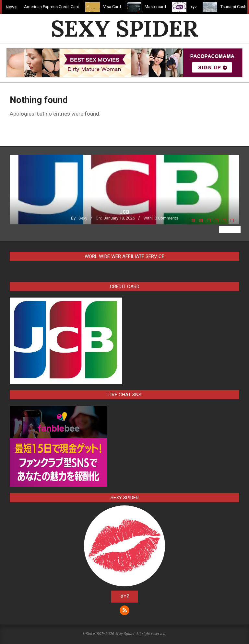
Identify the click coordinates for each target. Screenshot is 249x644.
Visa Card (114, 7)
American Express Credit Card (54, 7)
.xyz (196, 7)
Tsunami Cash (236, 7)
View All (230, 230)
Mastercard (158, 7)
